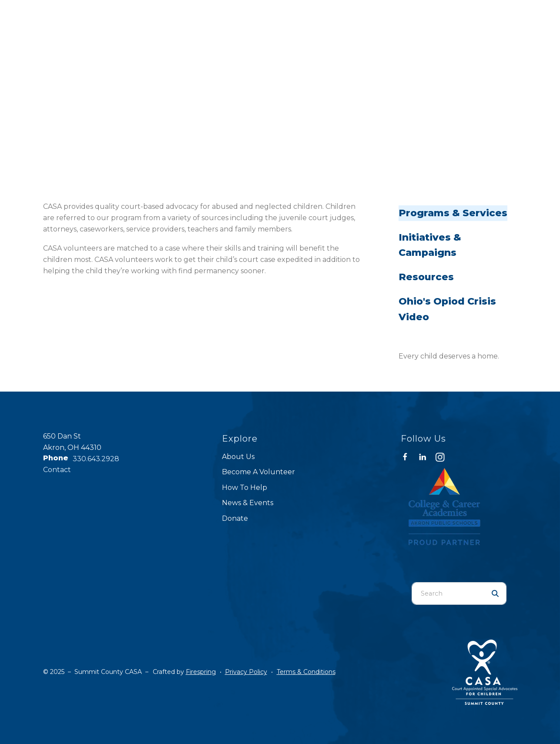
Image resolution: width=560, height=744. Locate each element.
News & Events (248, 503)
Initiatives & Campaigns (430, 245)
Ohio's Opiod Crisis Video (447, 309)
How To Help (245, 488)
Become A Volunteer (258, 472)
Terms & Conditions (306, 672)
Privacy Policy (246, 672)
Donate (235, 518)
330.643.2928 (96, 459)
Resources (426, 277)
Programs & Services (453, 213)
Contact (57, 470)
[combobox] (448, 593)
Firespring (201, 672)
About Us (238, 457)
